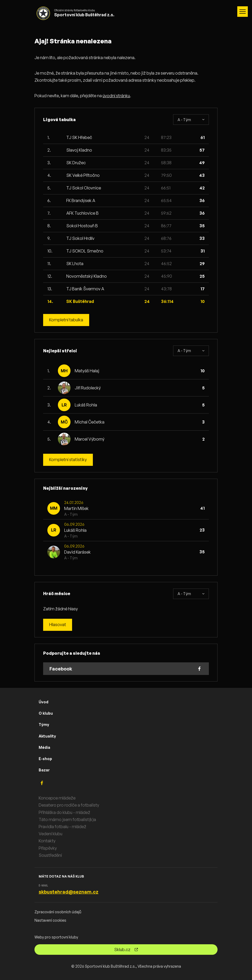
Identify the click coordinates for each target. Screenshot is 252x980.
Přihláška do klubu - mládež (64, 812)
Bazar (44, 770)
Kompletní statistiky (68, 460)
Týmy (44, 725)
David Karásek (77, 552)
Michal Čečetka (90, 422)
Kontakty (47, 841)
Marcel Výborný (90, 439)
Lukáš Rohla (86, 405)
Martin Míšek (76, 508)
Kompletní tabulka (66, 320)
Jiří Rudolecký (88, 388)
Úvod (44, 702)
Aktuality (47, 736)
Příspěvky (48, 848)
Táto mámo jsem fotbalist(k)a (67, 819)
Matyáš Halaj (87, 371)
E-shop (45, 759)
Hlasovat (58, 625)
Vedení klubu (51, 834)
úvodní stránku (116, 96)
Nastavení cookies (50, 920)
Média (44, 747)
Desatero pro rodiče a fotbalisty (69, 805)
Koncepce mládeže (57, 798)
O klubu (46, 713)
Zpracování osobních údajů (58, 912)
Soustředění (50, 855)
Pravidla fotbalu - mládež (62, 827)
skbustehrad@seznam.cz (69, 892)
